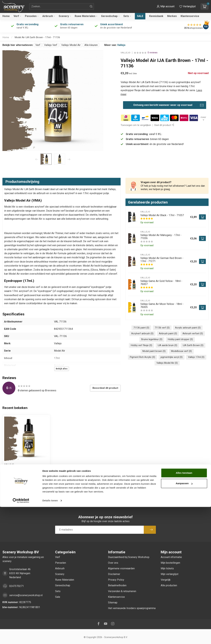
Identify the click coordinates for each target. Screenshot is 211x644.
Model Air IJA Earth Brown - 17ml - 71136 (37, 37)
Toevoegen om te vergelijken (136, 125)
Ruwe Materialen (85, 16)
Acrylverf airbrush (142, 334)
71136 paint (141, 328)
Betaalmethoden (117, 585)
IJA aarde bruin (167, 345)
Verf (16, 16)
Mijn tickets (167, 568)
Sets (126, 16)
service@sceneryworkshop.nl (26, 595)
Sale (140, 16)
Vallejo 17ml (196, 357)
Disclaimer (114, 574)
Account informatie (171, 557)
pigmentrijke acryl (172, 357)
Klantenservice (190, 16)
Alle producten (169, 585)
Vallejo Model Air (71, 45)
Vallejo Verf (51, 45)
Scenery (64, 16)
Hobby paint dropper (180, 339)
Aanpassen (184, 620)
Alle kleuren (91, 45)
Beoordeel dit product (105, 388)
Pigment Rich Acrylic (142, 357)
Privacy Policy (116, 580)
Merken (172, 16)
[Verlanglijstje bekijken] (187, 6)
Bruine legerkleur (152, 339)
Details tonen (50, 638)
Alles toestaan (184, 610)
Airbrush (48, 16)
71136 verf (162, 328)
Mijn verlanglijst (170, 574)
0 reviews (153, 53)
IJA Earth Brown (193, 345)
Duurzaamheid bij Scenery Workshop (129, 557)
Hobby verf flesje (141, 345)
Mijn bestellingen (170, 563)
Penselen (31, 16)
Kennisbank (156, 16)
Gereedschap (109, 16)
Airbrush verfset (193, 334)
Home (6, 16)
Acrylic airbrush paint (188, 328)
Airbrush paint (168, 334)
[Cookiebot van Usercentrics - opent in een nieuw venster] (21, 638)
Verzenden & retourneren (122, 591)
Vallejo (121, 45)
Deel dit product (164, 125)
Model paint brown (154, 351)
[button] (166, 6)
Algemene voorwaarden (121, 568)
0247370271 (16, 586)
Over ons (113, 563)
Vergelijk (166, 580)
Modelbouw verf (181, 351)
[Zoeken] (91, 6)
